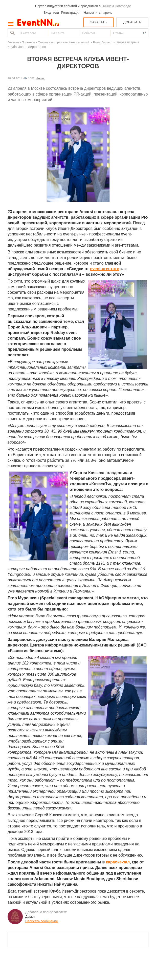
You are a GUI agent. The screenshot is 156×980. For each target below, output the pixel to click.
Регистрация (71, 13)
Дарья (30, 917)
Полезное (28, 42)
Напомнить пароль (98, 13)
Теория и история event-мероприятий (64, 42)
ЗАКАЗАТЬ (98, 22)
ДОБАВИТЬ (132, 22)
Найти (12, 33)
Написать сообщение (42, 921)
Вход (47, 13)
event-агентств (105, 269)
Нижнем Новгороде (116, 6)
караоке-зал (118, 862)
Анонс (41, 78)
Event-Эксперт (103, 42)
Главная (13, 42)
